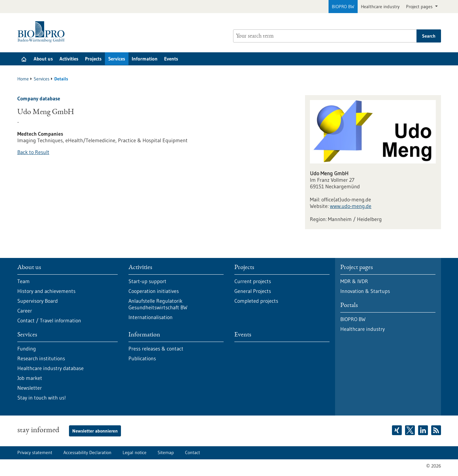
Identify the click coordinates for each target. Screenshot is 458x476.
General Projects (253, 291)
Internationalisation (151, 317)
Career (25, 311)
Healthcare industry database (51, 368)
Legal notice (135, 452)
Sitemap (166, 452)
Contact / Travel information (49, 320)
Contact (193, 452)
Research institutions (41, 358)
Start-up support (147, 281)
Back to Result (33, 152)
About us (43, 59)
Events (171, 59)
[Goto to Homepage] (43, 32)
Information (145, 59)
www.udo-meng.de (351, 206)
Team (24, 281)
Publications (142, 358)
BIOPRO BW (343, 7)
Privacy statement (35, 452)
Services (117, 59)
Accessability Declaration (87, 452)
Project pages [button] (420, 7)
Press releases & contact (156, 348)
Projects (93, 59)
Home (23, 79)
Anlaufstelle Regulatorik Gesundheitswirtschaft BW (158, 304)
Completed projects (256, 301)
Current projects (253, 281)
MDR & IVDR (354, 281)
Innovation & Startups (365, 291)
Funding (27, 348)
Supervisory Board (38, 301)
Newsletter (30, 388)
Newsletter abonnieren (95, 431)
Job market (30, 378)
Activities (69, 59)
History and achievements (46, 291)
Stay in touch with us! (42, 398)
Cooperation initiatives (154, 291)
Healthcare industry (380, 7)
